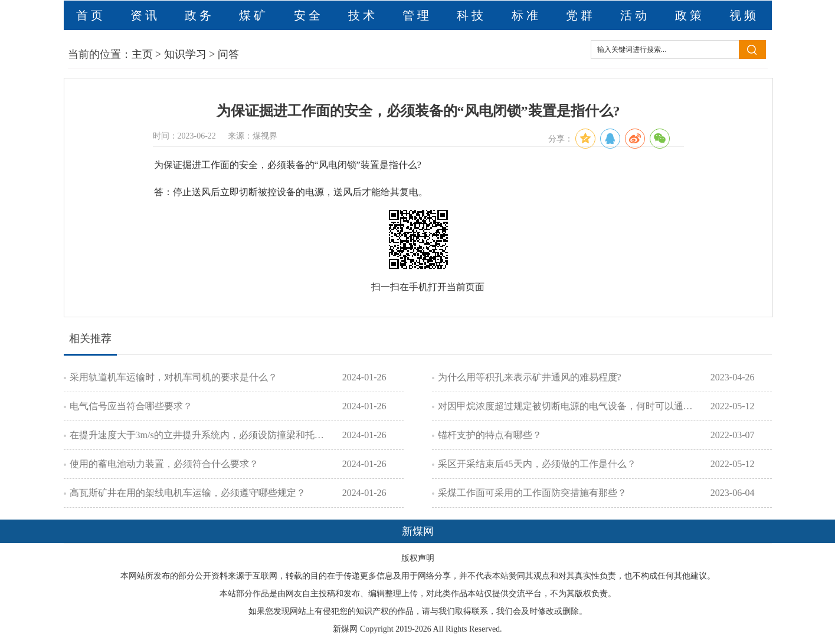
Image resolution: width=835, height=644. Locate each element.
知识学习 (185, 54)
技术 (363, 15)
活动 (635, 15)
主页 (142, 54)
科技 (471, 15)
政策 (690, 15)
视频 (744, 15)
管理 (417, 15)
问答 (228, 54)
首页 (91, 15)
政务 (199, 15)
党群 (581, 15)
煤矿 (254, 15)
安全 (309, 15)
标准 (526, 15)
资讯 (145, 15)
